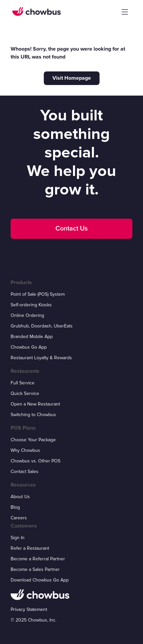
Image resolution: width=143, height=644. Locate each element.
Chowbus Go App (29, 347)
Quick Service (25, 393)
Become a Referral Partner (38, 559)
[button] (125, 12)
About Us (20, 497)
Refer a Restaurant (30, 548)
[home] (36, 12)
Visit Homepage (72, 78)
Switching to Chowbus (33, 415)
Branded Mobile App (32, 337)
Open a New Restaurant (35, 404)
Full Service (23, 383)
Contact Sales (25, 472)
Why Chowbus (25, 450)
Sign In (18, 538)
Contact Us (71, 229)
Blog (15, 507)
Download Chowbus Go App (40, 580)
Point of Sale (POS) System (38, 294)
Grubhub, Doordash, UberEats (42, 326)
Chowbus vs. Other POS (36, 461)
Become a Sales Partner (35, 569)
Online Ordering (27, 315)
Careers (19, 518)
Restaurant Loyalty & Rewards (41, 358)
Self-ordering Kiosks (31, 305)
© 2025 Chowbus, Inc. (34, 620)
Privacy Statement (29, 609)
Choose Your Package (33, 440)
